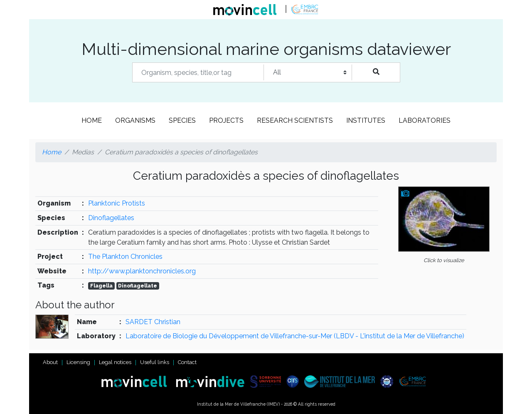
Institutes (366, 120)
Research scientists (295, 120)
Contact (187, 362)
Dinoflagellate (138, 286)
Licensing (78, 362)
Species (182, 120)
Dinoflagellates (111, 218)
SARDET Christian (153, 322)
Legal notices (115, 362)
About (50, 362)
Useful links (155, 362)
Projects (226, 120)
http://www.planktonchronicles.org (142, 271)
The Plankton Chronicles (125, 257)
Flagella (101, 286)
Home (92, 120)
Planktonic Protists (117, 203)
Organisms (135, 120)
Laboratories (425, 120)
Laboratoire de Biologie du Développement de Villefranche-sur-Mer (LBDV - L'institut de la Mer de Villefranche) (295, 336)
